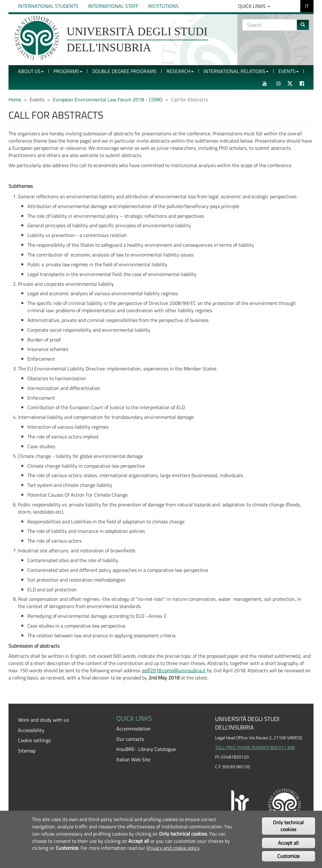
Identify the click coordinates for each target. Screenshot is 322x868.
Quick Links (254, 6)
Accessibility (31, 730)
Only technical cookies (288, 826)
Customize (289, 856)
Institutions (163, 6)
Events (289, 71)
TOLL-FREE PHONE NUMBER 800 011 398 (255, 747)
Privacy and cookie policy (173, 848)
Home (15, 99)
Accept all (288, 843)
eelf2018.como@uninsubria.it (174, 670)
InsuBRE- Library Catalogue (146, 749)
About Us (31, 71)
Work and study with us (43, 720)
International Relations (236, 71)
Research (180, 71)
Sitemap (27, 751)
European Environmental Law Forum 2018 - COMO (108, 99)
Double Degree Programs (124, 71)
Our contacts (130, 739)
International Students (48, 6)
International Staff (113, 6)
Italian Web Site (133, 759)
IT (307, 6)
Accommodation (133, 729)
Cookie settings (34, 740)
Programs (68, 71)
